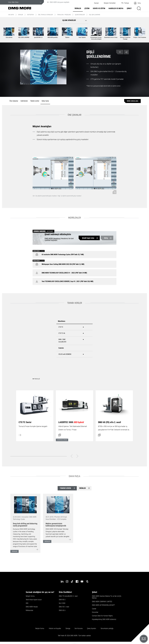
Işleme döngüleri (80, 15)
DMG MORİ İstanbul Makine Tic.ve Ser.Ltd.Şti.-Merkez (107, 597)
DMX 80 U (62, 600)
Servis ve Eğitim (99, 8)
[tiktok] (72, 581)
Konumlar (95, 612)
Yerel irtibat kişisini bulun (34, 600)
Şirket (129, 8)
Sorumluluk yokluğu (107, 628)
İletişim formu (30, 596)
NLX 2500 (62, 603)
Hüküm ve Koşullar (55, 628)
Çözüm (87, 8)
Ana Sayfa (11, 15)
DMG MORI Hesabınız (53, 238)
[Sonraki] (77, 456)
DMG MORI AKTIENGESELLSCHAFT (103, 605)
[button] (110, 3)
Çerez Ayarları (92, 628)
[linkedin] (62, 581)
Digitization (30, 15)
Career (94, 609)
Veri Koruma (79, 628)
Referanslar (29, 610)
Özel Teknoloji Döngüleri (45, 15)
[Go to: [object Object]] (25, 505)
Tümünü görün (67, 488)
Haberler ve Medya (116, 8)
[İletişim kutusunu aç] (74, 415)
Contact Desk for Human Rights (102, 616)
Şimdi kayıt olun (88, 238)
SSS (27, 603)
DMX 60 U (62, 610)
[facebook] (77, 581)
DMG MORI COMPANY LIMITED (102, 602)
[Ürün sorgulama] (132, 101)
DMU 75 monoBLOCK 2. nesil (68, 596)
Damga (68, 628)
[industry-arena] (87, 581)
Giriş (106, 238)
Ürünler (78, 8)
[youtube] (82, 581)
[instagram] (67, 581)
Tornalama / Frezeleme (64, 15)
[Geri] (72, 456)
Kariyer (96, 3)
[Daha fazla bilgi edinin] (35, 415)
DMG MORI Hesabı (32, 607)
